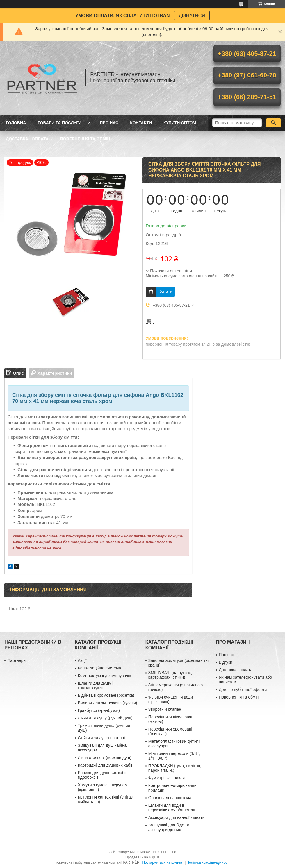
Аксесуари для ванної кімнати (177, 817)
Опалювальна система (170, 798)
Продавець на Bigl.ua (142, 857)
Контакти (141, 123)
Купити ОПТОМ (180, 123)
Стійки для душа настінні (101, 738)
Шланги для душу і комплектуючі (96, 685)
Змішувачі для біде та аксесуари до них (169, 827)
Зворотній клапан (165, 709)
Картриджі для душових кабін (106, 765)
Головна (16, 123)
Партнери (16, 660)
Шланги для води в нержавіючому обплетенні (173, 808)
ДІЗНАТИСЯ (192, 16)
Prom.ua (170, 852)
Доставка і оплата (27, 139)
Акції (82, 660)
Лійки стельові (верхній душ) (105, 758)
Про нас (109, 123)
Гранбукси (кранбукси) (99, 710)
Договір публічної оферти (243, 690)
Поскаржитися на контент (163, 862)
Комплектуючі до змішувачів (105, 676)
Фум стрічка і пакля (166, 778)
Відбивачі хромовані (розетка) (106, 695)
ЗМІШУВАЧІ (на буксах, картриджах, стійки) (170, 675)
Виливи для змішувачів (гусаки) (108, 703)
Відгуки (226, 662)
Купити (165, 292)
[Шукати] (274, 123)
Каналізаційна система (100, 668)
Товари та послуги (59, 123)
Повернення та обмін (85, 139)
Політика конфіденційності (208, 862)
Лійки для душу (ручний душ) (105, 718)
